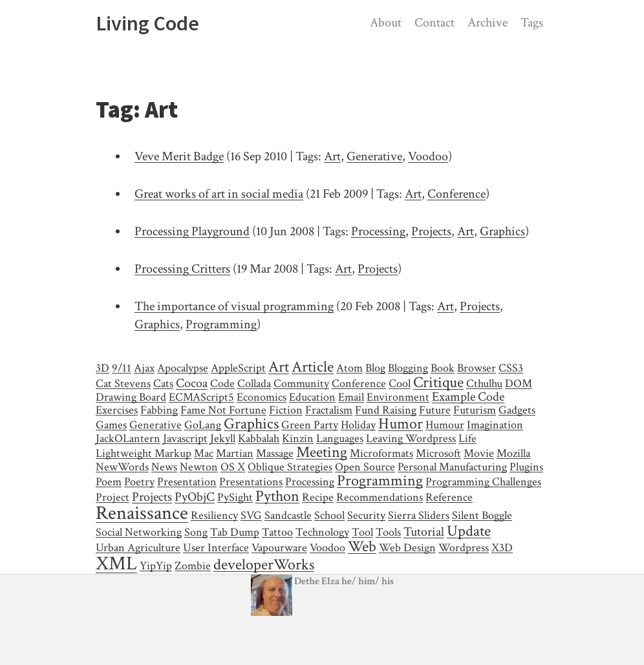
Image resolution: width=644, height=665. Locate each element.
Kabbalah (259, 438)
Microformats (381, 453)
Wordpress (464, 548)
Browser (477, 368)
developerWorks (264, 565)
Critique (438, 382)
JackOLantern (128, 438)
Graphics (502, 231)
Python (277, 496)
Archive (488, 23)
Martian (235, 453)
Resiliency (214, 515)
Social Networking (139, 532)
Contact (435, 23)
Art (332, 156)
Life (467, 438)
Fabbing (159, 410)
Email (351, 397)
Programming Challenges (483, 482)
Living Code (147, 23)
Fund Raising (386, 410)
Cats (163, 384)
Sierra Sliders (419, 515)
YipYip (156, 566)
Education (312, 397)
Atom (349, 368)
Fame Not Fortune (223, 410)
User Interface (216, 548)
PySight (235, 497)
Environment (398, 397)
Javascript (185, 438)
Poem (109, 482)
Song (196, 532)
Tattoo (277, 532)
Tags (532, 23)
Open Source (365, 467)
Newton (199, 467)
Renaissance (142, 513)
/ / (368, 581)
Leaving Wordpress (411, 438)
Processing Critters (182, 269)
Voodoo (428, 156)
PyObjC (195, 497)
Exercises (117, 410)
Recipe (318, 497)
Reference (449, 497)
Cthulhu (484, 384)
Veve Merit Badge (179, 156)
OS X (233, 467)
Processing (378, 231)
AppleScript (238, 368)
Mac (204, 453)
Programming (221, 324)
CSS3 (511, 368)
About (386, 23)
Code (222, 384)
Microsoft (438, 453)
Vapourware (279, 548)
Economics (262, 397)
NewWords (122, 467)
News (164, 467)
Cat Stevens (123, 384)
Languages (340, 438)
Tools (388, 532)
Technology (322, 532)
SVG (251, 515)
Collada (254, 384)
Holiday (358, 425)
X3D (502, 548)
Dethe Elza (296, 581)
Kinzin (298, 438)
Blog (375, 368)
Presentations (251, 482)
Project (113, 497)
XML (116, 564)
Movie (479, 453)
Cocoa (192, 383)
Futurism (475, 410)
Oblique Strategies (290, 467)
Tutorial (424, 532)
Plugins (526, 467)
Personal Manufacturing (452, 467)
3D (102, 368)
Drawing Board (131, 397)
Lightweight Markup (144, 453)
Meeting (322, 452)
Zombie (193, 566)
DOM (519, 384)
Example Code (468, 397)
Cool (400, 384)
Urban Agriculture (138, 548)
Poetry (139, 482)
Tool (362, 532)
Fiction (286, 410)
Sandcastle (288, 515)
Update (469, 531)
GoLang (203, 425)
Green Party (310, 425)
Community (301, 384)
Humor (401, 424)
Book (443, 368)
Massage (275, 453)
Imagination (495, 425)
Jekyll (223, 438)
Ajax (144, 368)
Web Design (407, 548)
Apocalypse (183, 368)
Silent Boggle (482, 515)
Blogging (408, 368)
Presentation (187, 482)
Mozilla (513, 453)
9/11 (122, 368)
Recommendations (380, 497)
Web (362, 546)
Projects (431, 231)
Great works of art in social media (219, 194)
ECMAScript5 (201, 397)
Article (313, 367)
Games (111, 425)
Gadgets (517, 410)
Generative (374, 156)
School (329, 515)
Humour (445, 425)
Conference (456, 194)
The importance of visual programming (234, 306)
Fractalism (329, 410)
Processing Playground (192, 231)
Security (366, 515)
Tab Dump (235, 532)
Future (435, 410)
